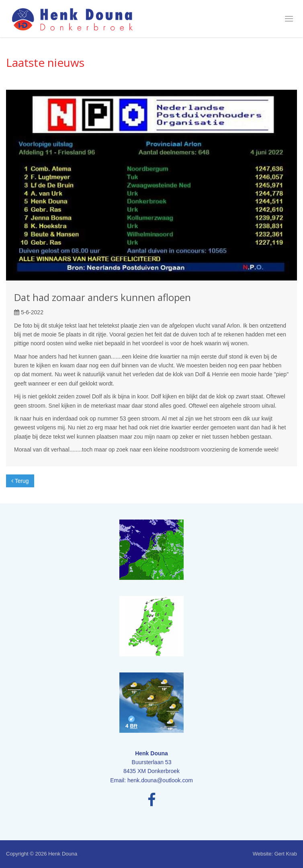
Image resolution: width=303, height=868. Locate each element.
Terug (20, 481)
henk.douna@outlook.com (160, 780)
